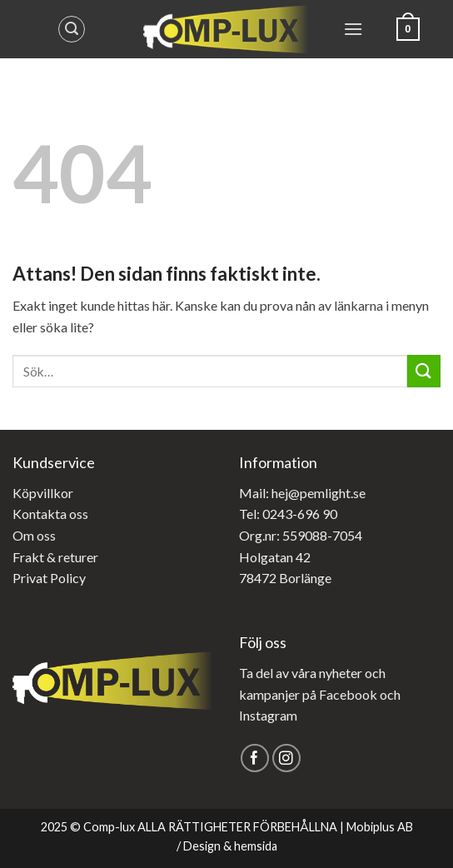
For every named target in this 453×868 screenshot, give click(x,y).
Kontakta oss (50, 514)
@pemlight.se (327, 493)
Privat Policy (49, 578)
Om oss (34, 535)
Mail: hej (264, 493)
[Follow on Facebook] (255, 758)
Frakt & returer (55, 557)
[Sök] (72, 29)
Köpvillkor (43, 493)
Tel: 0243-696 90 (288, 514)
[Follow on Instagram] (287, 758)
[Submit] (424, 371)
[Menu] (353, 29)
